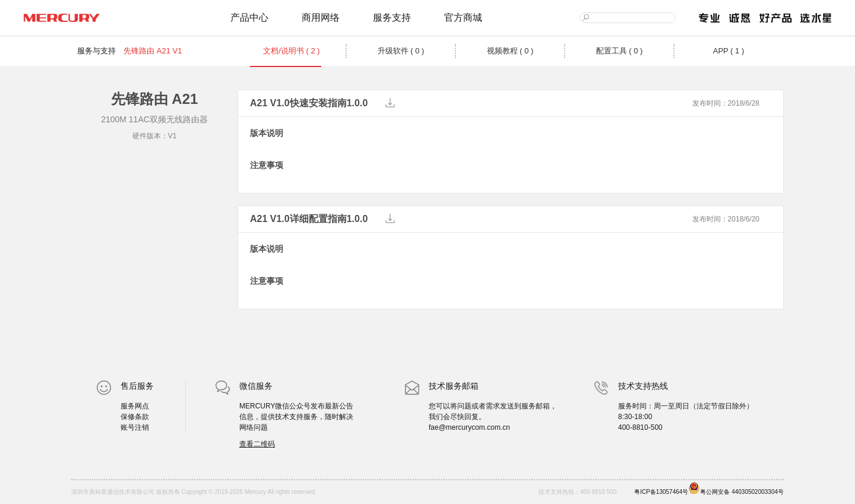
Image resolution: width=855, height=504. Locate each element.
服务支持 (392, 18)
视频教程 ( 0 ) (510, 51)
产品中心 (249, 18)
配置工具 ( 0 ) (620, 51)
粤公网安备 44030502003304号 (736, 489)
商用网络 (321, 18)
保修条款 (135, 417)
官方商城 (463, 18)
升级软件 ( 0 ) (401, 51)
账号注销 (135, 427)
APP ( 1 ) (729, 51)
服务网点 (135, 406)
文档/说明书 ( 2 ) (291, 51)
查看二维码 (257, 444)
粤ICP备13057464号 (661, 492)
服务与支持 (96, 51)
